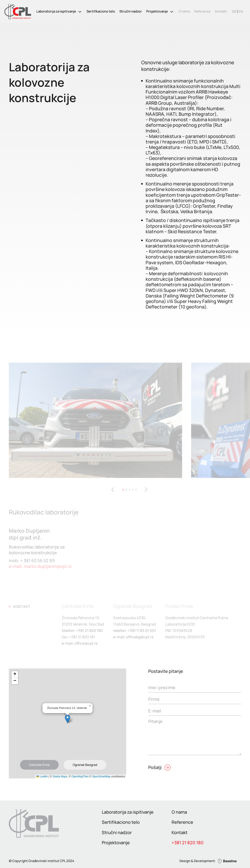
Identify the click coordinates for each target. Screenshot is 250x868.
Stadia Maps (60, 776)
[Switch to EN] (241, 11)
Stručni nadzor (131, 11)
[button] (68, 719)
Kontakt (221, 11)
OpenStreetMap (101, 776)
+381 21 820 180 (188, 843)
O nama (184, 11)
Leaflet (42, 776)
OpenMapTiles (80, 776)
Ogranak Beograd (85, 765)
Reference (202, 11)
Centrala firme (39, 765)
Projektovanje (157, 11)
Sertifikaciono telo (101, 11)
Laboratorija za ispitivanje (56, 11)
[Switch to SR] (234, 11)
